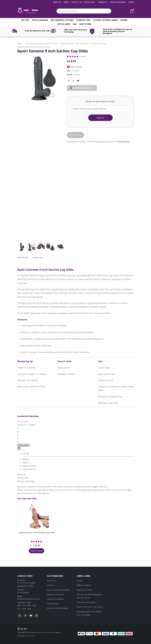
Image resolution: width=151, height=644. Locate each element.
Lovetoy (76, 75)
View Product (37, 551)
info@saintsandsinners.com (29, 599)
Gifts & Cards (64, 24)
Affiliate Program (118, 2)
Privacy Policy (53, 604)
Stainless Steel (83, 20)
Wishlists (103, 2)
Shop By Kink (85, 24)
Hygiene (124, 20)
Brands (80, 581)
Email (78, 81)
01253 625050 (23, 593)
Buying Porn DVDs (85, 590)
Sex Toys (25, 20)
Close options (123, 142)
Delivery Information (56, 594)
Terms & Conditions (55, 599)
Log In (131, 2)
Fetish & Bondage (40, 20)
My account (90, 2)
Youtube (31, 615)
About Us (57, 2)
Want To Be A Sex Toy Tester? (90, 607)
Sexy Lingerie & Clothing (62, 20)
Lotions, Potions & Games (105, 20)
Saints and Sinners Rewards (59, 590)
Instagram (36, 615)
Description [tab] (23, 258)
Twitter (73, 81)
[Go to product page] (37, 517)
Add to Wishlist (75, 135)
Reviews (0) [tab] (37, 258)
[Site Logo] (28, 11)
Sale (75, 24)
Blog (66, 2)
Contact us (77, 2)
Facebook (69, 81)
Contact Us (52, 581)
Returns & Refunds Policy (58, 608)
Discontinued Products (86, 602)
